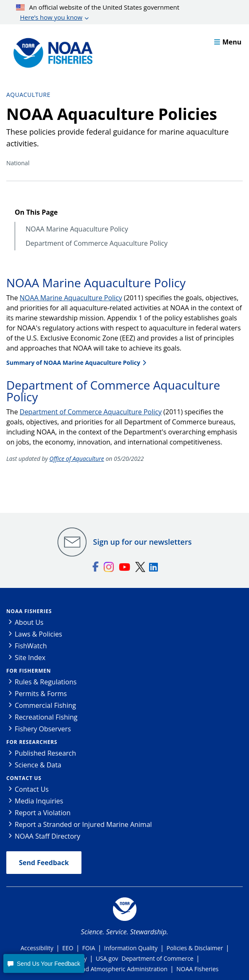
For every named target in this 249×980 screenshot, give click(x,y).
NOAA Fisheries (29, 611)
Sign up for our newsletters (143, 542)
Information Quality (131, 948)
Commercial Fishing (45, 705)
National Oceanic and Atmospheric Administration (99, 969)
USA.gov (107, 958)
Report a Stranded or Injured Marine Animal (83, 824)
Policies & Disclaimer (195, 948)
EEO (68, 948)
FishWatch (31, 646)
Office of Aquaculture (77, 459)
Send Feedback (44, 863)
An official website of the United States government (98, 13)
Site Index (30, 658)
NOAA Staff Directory (47, 836)
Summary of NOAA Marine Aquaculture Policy (73, 363)
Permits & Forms (41, 694)
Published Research (45, 753)
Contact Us (24, 778)
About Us (29, 622)
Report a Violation (43, 813)
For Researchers (32, 742)
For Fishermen (29, 671)
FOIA (89, 948)
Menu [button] (228, 42)
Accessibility (37, 948)
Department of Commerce (158, 958)
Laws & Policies (38, 634)
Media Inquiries (39, 801)
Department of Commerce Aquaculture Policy (97, 243)
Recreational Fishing (46, 717)
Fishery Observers (43, 729)
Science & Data (38, 765)
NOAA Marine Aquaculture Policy (77, 229)
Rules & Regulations (46, 682)
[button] (44, 963)
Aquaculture (28, 95)
